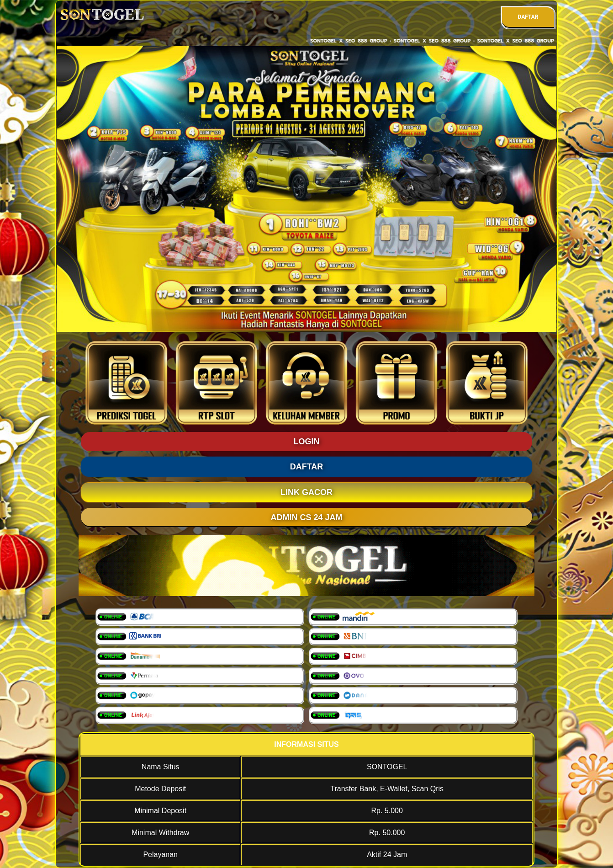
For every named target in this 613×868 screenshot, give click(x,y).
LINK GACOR (306, 492)
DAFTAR (528, 17)
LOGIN (307, 442)
